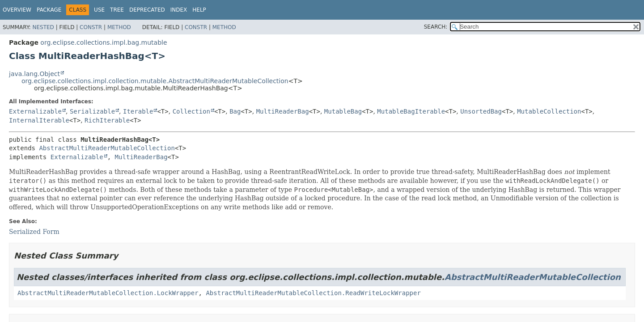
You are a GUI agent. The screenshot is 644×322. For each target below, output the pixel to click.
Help (199, 10)
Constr (91, 27)
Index (179, 10)
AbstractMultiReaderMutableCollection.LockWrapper (108, 293)
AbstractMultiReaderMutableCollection (107, 148)
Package (49, 10)
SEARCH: (436, 27)
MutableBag (343, 111)
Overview (17, 10)
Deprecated (147, 10)
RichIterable (107, 120)
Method (119, 27)
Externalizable (35, 111)
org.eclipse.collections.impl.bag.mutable (104, 42)
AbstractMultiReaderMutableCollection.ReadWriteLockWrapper (313, 293)
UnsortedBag (481, 111)
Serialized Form (34, 232)
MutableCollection (549, 111)
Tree (117, 10)
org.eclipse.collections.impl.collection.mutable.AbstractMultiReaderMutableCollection (155, 81)
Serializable (92, 111)
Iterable (138, 111)
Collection (191, 111)
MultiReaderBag (283, 111)
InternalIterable (39, 120)
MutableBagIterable (411, 111)
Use (99, 10)
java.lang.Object (34, 74)
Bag (235, 111)
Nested (43, 27)
